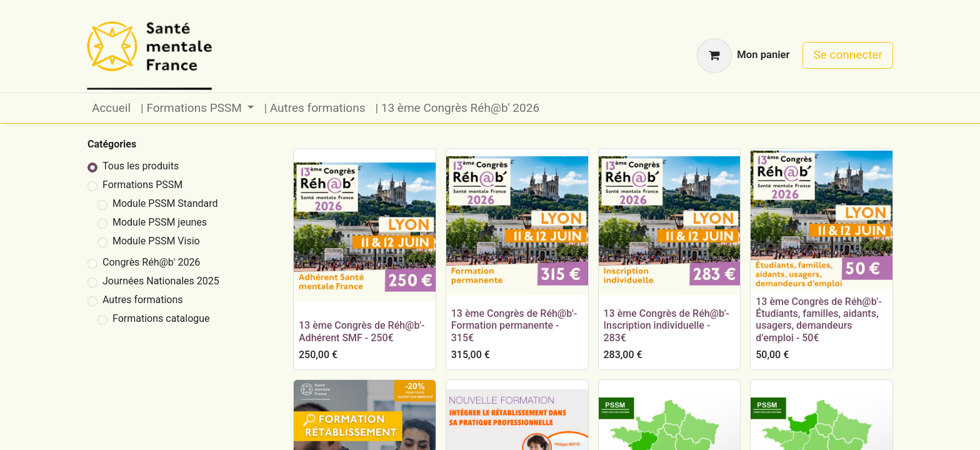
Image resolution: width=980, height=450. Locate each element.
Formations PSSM (142, 185)
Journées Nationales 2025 (161, 281)
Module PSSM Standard (165, 203)
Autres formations (143, 300)
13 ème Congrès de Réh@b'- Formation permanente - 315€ (514, 325)
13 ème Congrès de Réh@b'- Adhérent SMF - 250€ (362, 331)
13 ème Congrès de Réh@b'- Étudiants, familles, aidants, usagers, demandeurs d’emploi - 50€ (818, 320)
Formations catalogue (161, 318)
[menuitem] (111, 108)
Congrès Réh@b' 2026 (151, 262)
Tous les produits (141, 166)
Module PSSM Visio (156, 241)
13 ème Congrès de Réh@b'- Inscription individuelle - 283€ (667, 325)
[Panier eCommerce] (743, 56)
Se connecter (848, 55)
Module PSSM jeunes (160, 222)
